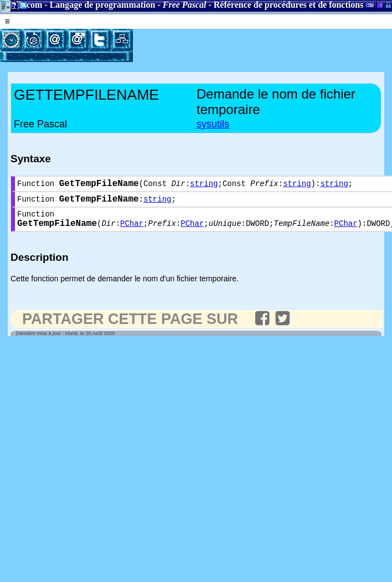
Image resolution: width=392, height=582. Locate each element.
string (204, 185)
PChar (132, 231)
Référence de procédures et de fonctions (289, 5)
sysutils (213, 124)
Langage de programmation (103, 5)
